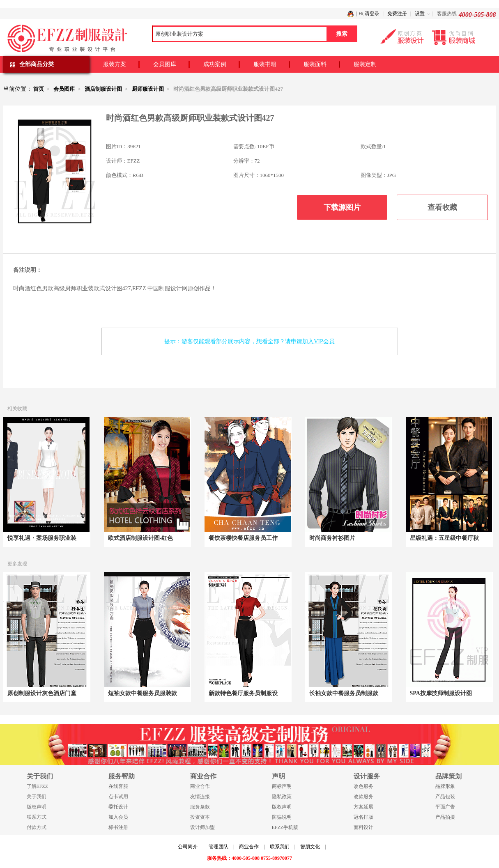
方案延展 (363, 807)
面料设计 (363, 827)
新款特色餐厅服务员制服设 (243, 693)
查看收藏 (442, 207)
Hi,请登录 (369, 14)
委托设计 (118, 807)
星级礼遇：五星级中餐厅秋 (444, 538)
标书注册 (118, 827)
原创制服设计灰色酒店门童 (42, 693)
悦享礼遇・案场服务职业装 (42, 538)
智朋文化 (310, 847)
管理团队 (218, 847)
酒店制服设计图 (103, 89)
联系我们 (280, 847)
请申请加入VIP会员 (310, 341)
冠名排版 (363, 817)
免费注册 (397, 14)
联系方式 (37, 817)
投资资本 (200, 817)
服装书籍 (265, 64)
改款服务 (363, 797)
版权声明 (37, 807)
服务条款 (200, 807)
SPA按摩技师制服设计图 (441, 693)
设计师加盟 (202, 827)
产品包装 (445, 797)
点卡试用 (118, 797)
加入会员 (118, 817)
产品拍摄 (445, 817)
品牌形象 (445, 786)
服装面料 (315, 64)
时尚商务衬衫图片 (332, 538)
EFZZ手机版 (285, 827)
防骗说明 (282, 817)
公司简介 (188, 847)
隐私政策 (282, 797)
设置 (420, 14)
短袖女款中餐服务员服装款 (143, 693)
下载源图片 (342, 207)
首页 (39, 89)
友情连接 (200, 797)
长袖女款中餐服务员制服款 (344, 693)
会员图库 (165, 64)
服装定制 (365, 64)
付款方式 (37, 827)
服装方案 (115, 64)
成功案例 (215, 64)
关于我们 (37, 797)
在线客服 (118, 786)
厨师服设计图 (148, 89)
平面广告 (445, 807)
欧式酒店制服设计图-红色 (141, 538)
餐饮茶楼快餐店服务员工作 (243, 538)
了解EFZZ (38, 786)
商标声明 (282, 786)
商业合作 (200, 786)
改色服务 (363, 786)
